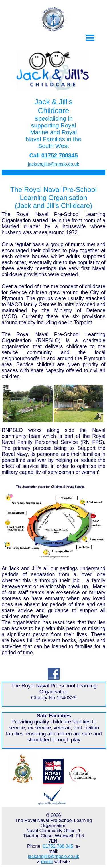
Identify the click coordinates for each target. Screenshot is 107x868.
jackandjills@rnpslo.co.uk (54, 164)
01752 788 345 (58, 846)
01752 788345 (60, 155)
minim (47, 862)
